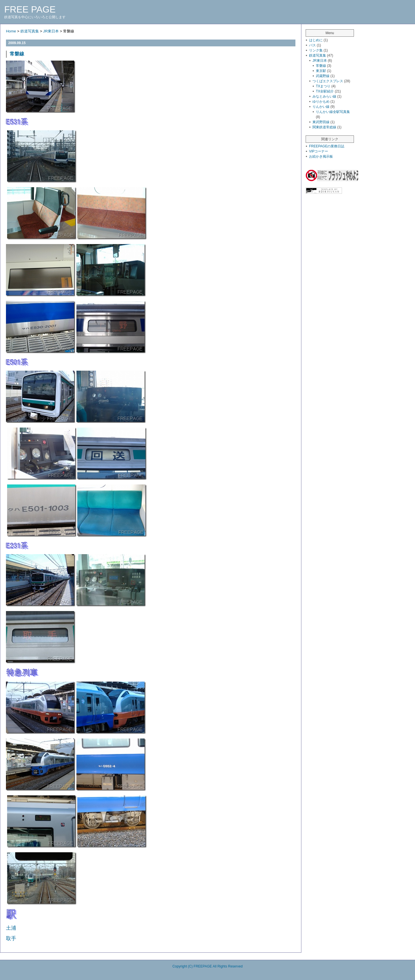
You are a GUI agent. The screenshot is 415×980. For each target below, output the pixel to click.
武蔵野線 (323, 76)
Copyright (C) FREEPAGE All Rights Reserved (207, 966)
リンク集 (316, 50)
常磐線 (17, 54)
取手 (11, 938)
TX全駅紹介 (325, 91)
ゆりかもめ (321, 102)
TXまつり (323, 86)
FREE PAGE (30, 9)
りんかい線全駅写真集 (333, 112)
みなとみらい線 (324, 96)
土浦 (11, 928)
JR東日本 (51, 31)
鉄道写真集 (30, 31)
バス (312, 45)
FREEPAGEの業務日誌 (327, 146)
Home (11, 31)
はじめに (316, 40)
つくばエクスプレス (328, 81)
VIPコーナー (319, 151)
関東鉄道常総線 (324, 127)
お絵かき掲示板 (321, 156)
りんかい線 (321, 107)
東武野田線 (321, 122)
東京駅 (321, 71)
